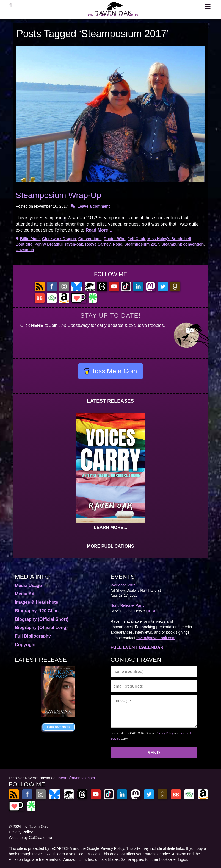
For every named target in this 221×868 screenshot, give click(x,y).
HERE (37, 325)
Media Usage (28, 585)
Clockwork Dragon (59, 239)
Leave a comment (94, 206)
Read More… (99, 230)
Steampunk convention (183, 244)
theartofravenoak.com (76, 778)
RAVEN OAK (113, 16)
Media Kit (25, 594)
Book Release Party (128, 605)
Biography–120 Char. (37, 611)
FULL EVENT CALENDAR (137, 647)
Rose (117, 244)
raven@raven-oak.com (156, 638)
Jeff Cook (136, 239)
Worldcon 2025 (123, 585)
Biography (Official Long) (41, 628)
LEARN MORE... (111, 528)
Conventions (90, 239)
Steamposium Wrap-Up (58, 195)
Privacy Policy (165, 733)
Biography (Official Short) (42, 619)
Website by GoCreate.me (30, 838)
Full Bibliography (33, 636)
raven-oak (74, 244)
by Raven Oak (36, 827)
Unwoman (25, 250)
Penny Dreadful (49, 244)
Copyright (25, 645)
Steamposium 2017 (142, 244)
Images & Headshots (36, 602)
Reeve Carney (98, 244)
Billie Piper (30, 239)
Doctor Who (114, 239)
